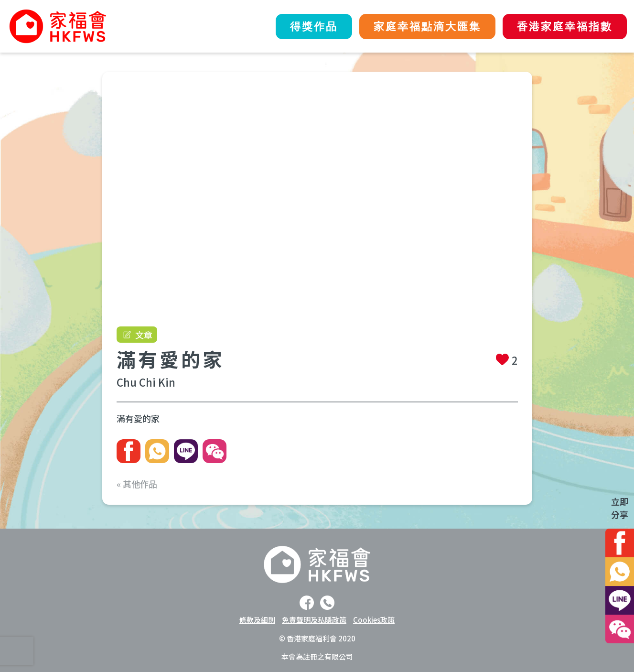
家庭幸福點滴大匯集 (427, 27)
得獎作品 (314, 27)
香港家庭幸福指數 (565, 27)
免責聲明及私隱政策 (314, 620)
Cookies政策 (374, 620)
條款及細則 (257, 620)
